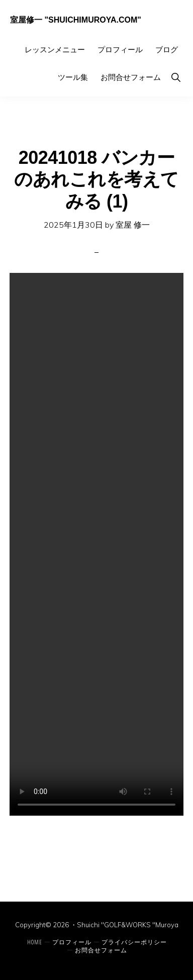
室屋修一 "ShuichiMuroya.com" (76, 20)
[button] (176, 77)
